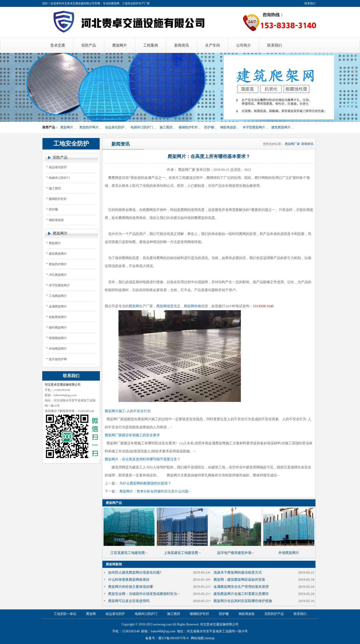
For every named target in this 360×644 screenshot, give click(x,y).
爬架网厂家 (292, 144)
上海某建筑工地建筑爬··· (182, 553)
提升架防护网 (58, 359)
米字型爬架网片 (254, 127)
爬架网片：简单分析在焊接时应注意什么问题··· (155, 491)
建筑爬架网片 (281, 127)
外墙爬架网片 (58, 349)
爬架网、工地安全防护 (125, 3)
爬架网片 (67, 127)
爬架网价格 (193, 306)
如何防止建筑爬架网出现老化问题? (135, 572)
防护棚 (209, 127)
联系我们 (310, 3)
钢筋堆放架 (228, 127)
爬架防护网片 (89, 127)
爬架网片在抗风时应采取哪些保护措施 (243, 601)
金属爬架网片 (58, 306)
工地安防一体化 (65, 614)
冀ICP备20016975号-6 (173, 638)
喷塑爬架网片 (58, 338)
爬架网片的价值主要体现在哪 (131, 587)
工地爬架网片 (58, 296)
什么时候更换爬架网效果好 (129, 580)
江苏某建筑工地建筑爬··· (129, 553)
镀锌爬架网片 (58, 328)
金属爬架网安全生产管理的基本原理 (241, 587)
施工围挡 (166, 127)
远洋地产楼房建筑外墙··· (235, 553)
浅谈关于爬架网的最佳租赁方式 (238, 572)
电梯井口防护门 (142, 127)
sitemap (210, 638)
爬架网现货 (165, 306)
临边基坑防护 (115, 127)
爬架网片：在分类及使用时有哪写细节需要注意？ (143, 459)
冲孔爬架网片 (58, 275)
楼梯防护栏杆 (188, 127)
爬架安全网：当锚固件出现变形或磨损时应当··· (144, 594)
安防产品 (60, 157)
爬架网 (134, 306)
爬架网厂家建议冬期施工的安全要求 (132, 435)
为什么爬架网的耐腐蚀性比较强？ (145, 483)
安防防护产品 (274, 614)
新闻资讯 (307, 144)
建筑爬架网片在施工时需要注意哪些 (241, 594)
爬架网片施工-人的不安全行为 (128, 411)
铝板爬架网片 (58, 317)
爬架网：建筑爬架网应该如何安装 (239, 580)
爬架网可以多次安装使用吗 (129, 601)
